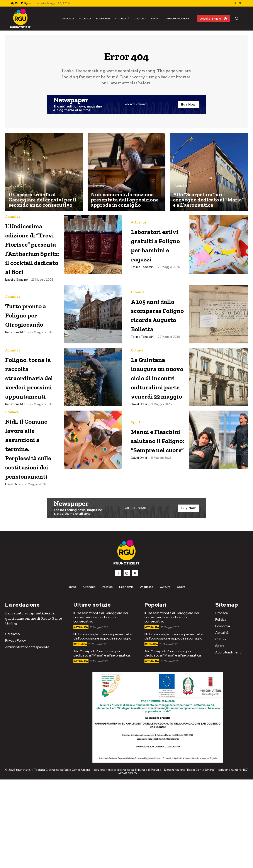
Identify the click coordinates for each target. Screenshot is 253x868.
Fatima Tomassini (143, 281)
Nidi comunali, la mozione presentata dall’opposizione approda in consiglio (103, 725)
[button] (237, 18)
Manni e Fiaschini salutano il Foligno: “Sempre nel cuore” (155, 514)
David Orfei (139, 475)
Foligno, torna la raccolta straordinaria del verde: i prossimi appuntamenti (35, 435)
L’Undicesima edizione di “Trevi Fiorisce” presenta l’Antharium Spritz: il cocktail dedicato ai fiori (32, 268)
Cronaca (98, 187)
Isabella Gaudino (16, 318)
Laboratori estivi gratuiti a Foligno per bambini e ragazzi (154, 249)
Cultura (137, 403)
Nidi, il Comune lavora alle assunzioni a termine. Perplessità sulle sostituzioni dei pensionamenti (36, 527)
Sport (136, 482)
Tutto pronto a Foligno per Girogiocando (32, 352)
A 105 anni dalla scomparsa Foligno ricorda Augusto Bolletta (153, 360)
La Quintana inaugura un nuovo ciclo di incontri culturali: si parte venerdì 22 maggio (159, 439)
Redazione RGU (16, 370)
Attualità (16, 187)
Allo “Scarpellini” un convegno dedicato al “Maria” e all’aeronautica (102, 742)
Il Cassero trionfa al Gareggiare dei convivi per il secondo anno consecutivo (101, 706)
